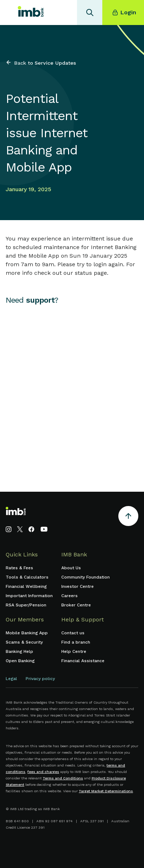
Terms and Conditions (63, 778)
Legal (11, 679)
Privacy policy (40, 679)
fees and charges (43, 772)
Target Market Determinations (106, 791)
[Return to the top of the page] (128, 517)
